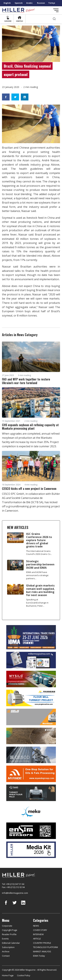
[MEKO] (31, 812)
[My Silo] (31, 679)
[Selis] (31, 717)
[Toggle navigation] (56, 10)
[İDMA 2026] (31, 637)
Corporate (7, 926)
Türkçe (52, 3)
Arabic (29, 3)
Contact (6, 956)
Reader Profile (9, 934)
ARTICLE (37, 939)
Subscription (8, 947)
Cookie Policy (24, 975)
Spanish (19, 3)
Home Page (8, 975)
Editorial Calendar (11, 943)
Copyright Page (10, 930)
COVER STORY (40, 930)
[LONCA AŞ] (31, 831)
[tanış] (31, 793)
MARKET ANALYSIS (42, 951)
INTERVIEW (38, 934)
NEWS (36, 926)
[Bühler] (31, 736)
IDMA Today (39, 956)
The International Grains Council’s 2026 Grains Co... (39, 553)
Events (5, 939)
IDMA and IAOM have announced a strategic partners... (37, 575)
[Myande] (31, 774)
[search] (54, 19)
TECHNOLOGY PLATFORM (45, 947)
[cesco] (31, 755)
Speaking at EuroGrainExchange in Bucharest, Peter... (37, 603)
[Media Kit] (31, 850)
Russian (41, 3)
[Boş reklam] (31, 660)
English (7, 3)
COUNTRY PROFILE (42, 943)
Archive (6, 951)
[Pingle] (31, 698)
